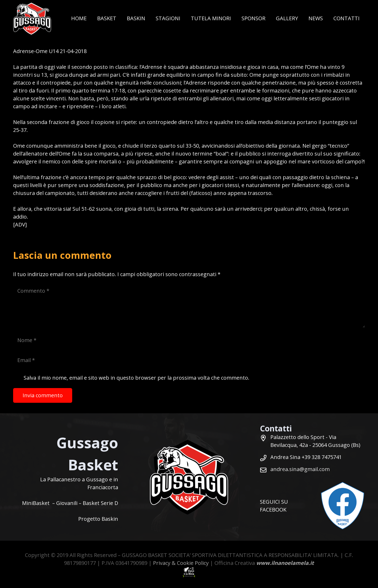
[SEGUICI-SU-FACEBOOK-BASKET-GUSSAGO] (343, 506)
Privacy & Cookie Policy (181, 563)
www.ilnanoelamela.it (285, 563)
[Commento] (189, 306)
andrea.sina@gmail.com (300, 469)
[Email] (189, 360)
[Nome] (189, 340)
